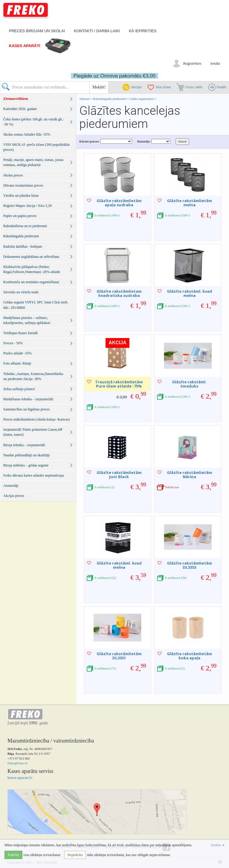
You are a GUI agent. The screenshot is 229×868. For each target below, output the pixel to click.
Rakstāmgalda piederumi (110, 99)
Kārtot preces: (89, 141)
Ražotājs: (144, 141)
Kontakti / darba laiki (97, 31)
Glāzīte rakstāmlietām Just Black (119, 475)
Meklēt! (99, 87)
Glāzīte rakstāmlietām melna (189, 203)
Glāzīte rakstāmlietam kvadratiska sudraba (119, 293)
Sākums (85, 99)
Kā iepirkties (143, 31)
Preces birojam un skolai (37, 31)
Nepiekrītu (75, 855)
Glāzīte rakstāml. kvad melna (189, 293)
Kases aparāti (25, 46)
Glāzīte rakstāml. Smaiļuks (189, 384)
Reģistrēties (192, 63)
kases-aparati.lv (20, 778)
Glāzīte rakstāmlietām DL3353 (189, 565)
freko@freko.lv (18, 763)
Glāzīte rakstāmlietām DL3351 (119, 656)
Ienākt (215, 63)
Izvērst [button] (218, 845)
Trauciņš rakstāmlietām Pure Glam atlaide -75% (119, 384)
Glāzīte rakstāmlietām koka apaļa (189, 656)
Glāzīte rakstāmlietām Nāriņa (189, 475)
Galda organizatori (142, 99)
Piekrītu (13, 855)
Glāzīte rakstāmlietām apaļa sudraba (119, 203)
